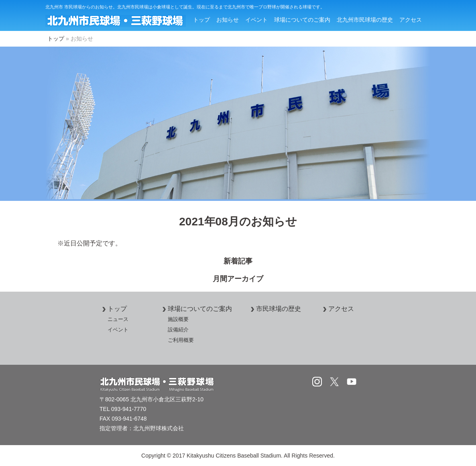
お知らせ (228, 20)
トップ (201, 20)
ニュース (118, 319)
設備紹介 (178, 330)
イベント (256, 20)
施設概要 (178, 319)
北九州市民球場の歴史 (365, 20)
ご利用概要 (181, 340)
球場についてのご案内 (302, 20)
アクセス (411, 20)
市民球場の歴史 (275, 309)
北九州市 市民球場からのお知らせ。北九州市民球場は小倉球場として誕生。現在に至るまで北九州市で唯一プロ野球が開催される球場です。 (185, 7)
